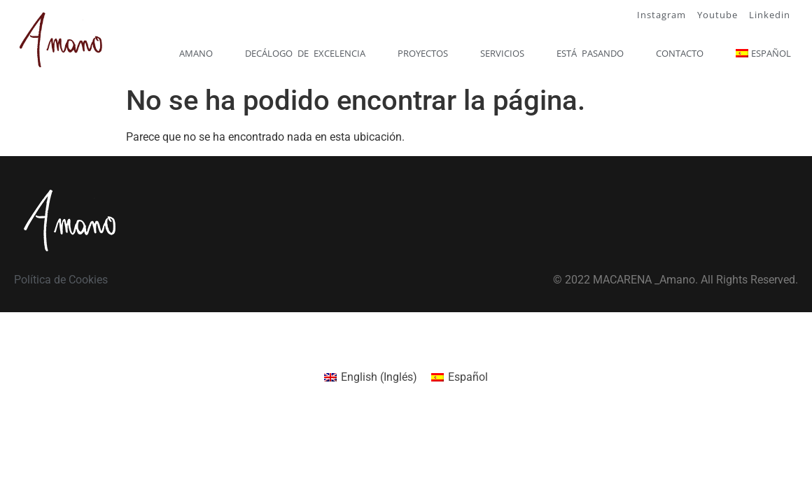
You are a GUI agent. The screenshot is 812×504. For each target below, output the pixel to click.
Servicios (502, 53)
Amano (196, 53)
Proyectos (423, 53)
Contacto (680, 53)
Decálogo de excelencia (305, 53)
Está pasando (590, 53)
